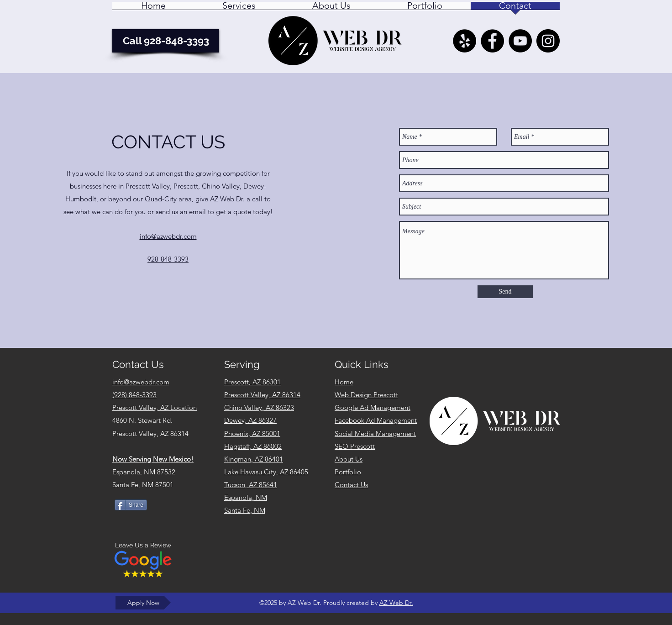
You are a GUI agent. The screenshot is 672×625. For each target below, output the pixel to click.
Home (344, 382)
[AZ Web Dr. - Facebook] (492, 41)
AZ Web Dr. (396, 603)
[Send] (505, 292)
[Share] (131, 505)
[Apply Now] (143, 603)
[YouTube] (520, 41)
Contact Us (351, 485)
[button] (239, 9)
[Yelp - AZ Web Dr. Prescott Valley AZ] (465, 41)
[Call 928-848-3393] (166, 41)
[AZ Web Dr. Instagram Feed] (548, 41)
